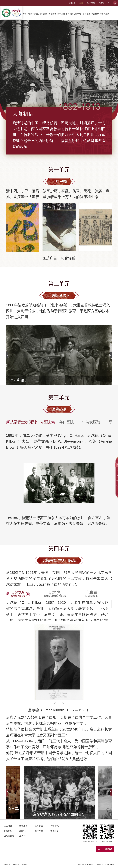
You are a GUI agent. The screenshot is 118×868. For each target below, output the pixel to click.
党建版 (101, 3)
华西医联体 (105, 14)
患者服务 (44, 14)
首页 (25, 14)
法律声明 (16, 864)
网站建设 (100, 864)
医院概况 (8, 826)
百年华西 (87, 14)
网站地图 (7, 864)
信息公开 (72, 3)
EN (108, 3)
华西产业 (26, 25)
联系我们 (25, 864)
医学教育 (52, 14)
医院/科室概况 (33, 14)
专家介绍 (69, 14)
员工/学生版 (91, 3)
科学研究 (61, 14)
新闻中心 (78, 14)
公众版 (81, 3)
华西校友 (95, 14)
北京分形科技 (109, 864)
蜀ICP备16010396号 (86, 864)
